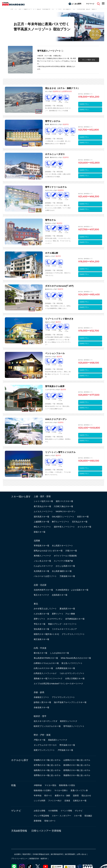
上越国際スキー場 (41, 522)
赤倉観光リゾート (41, 697)
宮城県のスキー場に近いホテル (47, 760)
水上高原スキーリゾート (62, 546)
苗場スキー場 (39, 532)
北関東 (37, 541)
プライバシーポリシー (19, 859)
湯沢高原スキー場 (41, 517)
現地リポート (50, 821)
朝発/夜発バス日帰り (43, 790)
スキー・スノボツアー (61, 816)
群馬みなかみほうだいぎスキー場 (48, 551)
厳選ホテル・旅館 (62, 796)
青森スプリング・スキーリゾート (62, 624)
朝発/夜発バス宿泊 (67, 785)
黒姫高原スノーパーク (58, 740)
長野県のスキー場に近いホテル (47, 775)
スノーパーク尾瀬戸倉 (63, 561)
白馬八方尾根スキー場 (75, 678)
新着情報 (38, 821)
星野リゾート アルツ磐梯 (63, 614)
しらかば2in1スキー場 (59, 653)
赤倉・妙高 (39, 692)
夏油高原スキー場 (67, 609)
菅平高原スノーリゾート (49, 51)
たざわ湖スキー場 (41, 614)
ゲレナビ (16, 811)
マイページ (90, 4)
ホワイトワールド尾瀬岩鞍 (65, 556)
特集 (14, 785)
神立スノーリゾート (42, 527)
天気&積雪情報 (19, 831)
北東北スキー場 (80, 801)
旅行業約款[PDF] (57, 854)
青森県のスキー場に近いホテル (77, 775)
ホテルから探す (20, 760)
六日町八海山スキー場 (63, 506)
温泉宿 (76, 796)
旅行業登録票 (70, 854)
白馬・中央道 (40, 648)
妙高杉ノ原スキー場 (42, 702)
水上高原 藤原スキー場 (62, 571)
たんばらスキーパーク (43, 566)
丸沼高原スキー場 (41, 571)
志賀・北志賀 (40, 585)
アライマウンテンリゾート (63, 697)
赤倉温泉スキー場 (41, 707)
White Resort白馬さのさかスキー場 (76, 658)
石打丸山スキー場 (80, 522)
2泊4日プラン (84, 110)
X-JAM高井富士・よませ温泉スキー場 (72, 590)
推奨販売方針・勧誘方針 (38, 859)
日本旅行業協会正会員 (41, 854)
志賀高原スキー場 (60, 595)
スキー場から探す (21, 497)
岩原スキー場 (83, 517)
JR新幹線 (38, 785)
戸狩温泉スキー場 (65, 750)
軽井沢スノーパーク (69, 721)
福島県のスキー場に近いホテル (47, 770)
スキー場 (78, 816)
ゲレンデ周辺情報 (41, 816)
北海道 (67, 801)
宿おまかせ (86, 796)
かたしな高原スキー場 (65, 566)
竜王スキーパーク (41, 595)
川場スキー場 (71, 551)
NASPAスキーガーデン (66, 511)
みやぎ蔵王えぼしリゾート (45, 609)
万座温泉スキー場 (67, 576)
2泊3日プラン (84, 441)
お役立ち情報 (39, 811)
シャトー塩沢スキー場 (43, 501)
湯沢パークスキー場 (64, 501)
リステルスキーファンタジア (64, 629)
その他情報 (53, 811)
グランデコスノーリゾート (73, 634)
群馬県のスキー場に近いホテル (77, 770)
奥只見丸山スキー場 (42, 506)
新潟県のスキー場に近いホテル (77, 765)
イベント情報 (66, 811)
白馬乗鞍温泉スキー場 (65, 668)
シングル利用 (39, 801)
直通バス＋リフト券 (79, 790)
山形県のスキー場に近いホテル (77, 760)
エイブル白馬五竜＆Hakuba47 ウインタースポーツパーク (58, 684)
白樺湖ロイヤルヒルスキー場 (46, 663)
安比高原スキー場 (41, 629)
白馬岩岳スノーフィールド (45, 673)
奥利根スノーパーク (42, 556)
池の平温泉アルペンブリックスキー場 (70, 702)
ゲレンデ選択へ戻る (89, 60)
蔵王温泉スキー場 (41, 639)
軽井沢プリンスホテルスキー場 (47, 726)
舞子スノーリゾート (61, 522)
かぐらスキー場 (84, 527)
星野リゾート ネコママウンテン (48, 619)
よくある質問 (76, 4)
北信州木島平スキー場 (43, 590)
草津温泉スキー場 (41, 546)
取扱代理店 (27, 854)
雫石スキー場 (39, 624)
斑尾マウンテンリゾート (44, 750)
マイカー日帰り (61, 790)
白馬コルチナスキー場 (43, 668)
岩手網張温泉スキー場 (75, 619)
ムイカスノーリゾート (43, 511)
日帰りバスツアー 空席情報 (46, 831)
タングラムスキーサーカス (45, 745)
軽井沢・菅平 (40, 716)
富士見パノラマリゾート (72, 663)
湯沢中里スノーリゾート (64, 527)
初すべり (48, 796)
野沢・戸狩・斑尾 (42, 735)
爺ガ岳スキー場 (40, 653)
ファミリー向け (55, 801)
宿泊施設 (88, 816)
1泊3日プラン (84, 104)
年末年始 (38, 796)
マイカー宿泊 (50, 785)
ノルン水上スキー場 (42, 561)
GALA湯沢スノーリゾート (63, 517)
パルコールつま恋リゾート (45, 576)
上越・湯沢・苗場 (42, 496)
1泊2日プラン (84, 435)
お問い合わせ (82, 854)
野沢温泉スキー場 (67, 745)
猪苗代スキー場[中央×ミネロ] (46, 634)
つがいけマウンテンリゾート (72, 673)
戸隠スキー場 (39, 740)
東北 (36, 604)
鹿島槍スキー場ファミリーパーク (48, 678)
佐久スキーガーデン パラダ (46, 721)
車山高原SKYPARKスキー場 (46, 658)
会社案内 (17, 854)
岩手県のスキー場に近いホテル (47, 765)
